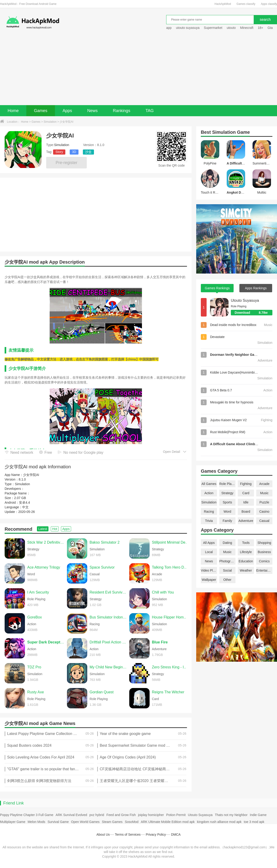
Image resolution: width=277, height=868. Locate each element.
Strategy (227, 493)
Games (41, 111)
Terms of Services (128, 834)
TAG (150, 111)
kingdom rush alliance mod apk (219, 822)
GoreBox (35, 617)
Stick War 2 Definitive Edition (46, 542)
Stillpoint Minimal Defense (171, 542)
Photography (227, 561)
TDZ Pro (34, 667)
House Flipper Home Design (171, 617)
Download (254, 313)
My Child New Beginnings (108, 667)
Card (246, 493)
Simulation (50, 122)
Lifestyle (246, 552)
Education (246, 561)
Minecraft (247, 28)
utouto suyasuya (188, 28)
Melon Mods (36, 822)
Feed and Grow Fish (121, 815)
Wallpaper (209, 580)
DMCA (176, 834)
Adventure (246, 521)
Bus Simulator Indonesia (108, 617)
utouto (231, 28)
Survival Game (58, 822)
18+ (260, 28)
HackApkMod (223, 4)
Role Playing (227, 484)
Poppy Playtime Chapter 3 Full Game (27, 815)
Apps (67, 111)
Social (227, 570)
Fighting (246, 484)
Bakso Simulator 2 (105, 542)
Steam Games (112, 822)
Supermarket (213, 28)
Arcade (264, 484)
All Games (209, 484)
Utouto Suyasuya (245, 300)
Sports (227, 502)
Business (264, 552)
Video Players (209, 570)
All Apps (209, 543)
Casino (264, 512)
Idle (246, 502)
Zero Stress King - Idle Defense (171, 667)
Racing (209, 512)
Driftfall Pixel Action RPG (108, 642)
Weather (246, 570)
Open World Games (85, 822)
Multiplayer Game (13, 822)
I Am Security (38, 592)
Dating (227, 543)
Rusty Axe (36, 692)
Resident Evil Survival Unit (108, 592)
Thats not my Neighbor (231, 815)
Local (209, 552)
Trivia (209, 521)
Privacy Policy (156, 834)
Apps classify (269, 4)
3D (74, 152)
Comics (264, 561)
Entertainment (264, 570)
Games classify (246, 4)
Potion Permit (176, 815)
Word (227, 512)
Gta (270, 28)
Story (59, 152)
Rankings (122, 111)
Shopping (264, 543)
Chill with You (163, 592)
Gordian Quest (102, 692)
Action (209, 493)
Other (227, 580)
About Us (103, 834)
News (92, 111)
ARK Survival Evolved (71, 815)
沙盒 (88, 152)
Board (246, 512)
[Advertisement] (138, 70)
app (169, 28)
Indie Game (258, 815)
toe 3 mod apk (254, 822)
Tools (246, 543)
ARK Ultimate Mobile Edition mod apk (168, 822)
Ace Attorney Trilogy (44, 567)
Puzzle (264, 502)
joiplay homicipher (151, 815)
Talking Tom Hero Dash (171, 567)
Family (227, 521)
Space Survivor (102, 567)
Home (13, 111)
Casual (264, 521)
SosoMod (132, 822)
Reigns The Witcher (168, 692)
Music (264, 493)
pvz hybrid (97, 815)
